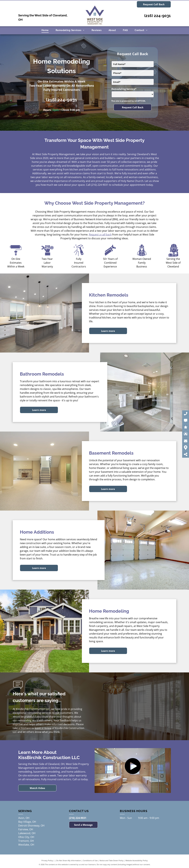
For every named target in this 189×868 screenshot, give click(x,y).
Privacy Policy (47, 860)
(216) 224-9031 (157, 16)
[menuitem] (45, 30)
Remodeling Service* (124, 89)
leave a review (43, 728)
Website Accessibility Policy (137, 860)
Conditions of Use (90, 860)
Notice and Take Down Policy (112, 860)
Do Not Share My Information (69, 860)
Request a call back (100, 235)
